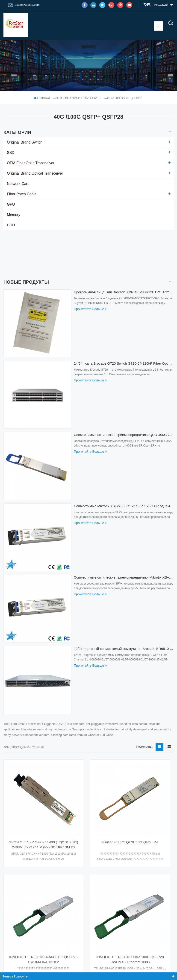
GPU (11, 204)
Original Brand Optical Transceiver (35, 173)
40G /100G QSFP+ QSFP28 (124, 98)
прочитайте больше (90, 263)
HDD (11, 225)
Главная (42, 98)
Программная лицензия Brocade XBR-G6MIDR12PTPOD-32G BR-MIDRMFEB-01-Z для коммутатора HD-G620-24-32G (124, 246)
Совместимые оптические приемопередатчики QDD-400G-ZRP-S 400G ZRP (124, 389)
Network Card (18, 184)
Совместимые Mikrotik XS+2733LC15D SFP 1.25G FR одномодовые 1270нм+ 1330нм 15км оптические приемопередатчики (124, 460)
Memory (14, 215)
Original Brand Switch (25, 142)
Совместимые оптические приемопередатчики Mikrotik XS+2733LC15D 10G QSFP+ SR (124, 531)
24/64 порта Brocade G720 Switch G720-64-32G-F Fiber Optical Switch (124, 317)
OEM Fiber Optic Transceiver (78, 98)
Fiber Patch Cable (22, 194)
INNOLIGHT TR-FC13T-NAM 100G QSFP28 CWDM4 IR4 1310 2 (43, 917)
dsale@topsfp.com (24, 5)
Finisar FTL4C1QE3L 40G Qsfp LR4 (130, 800)
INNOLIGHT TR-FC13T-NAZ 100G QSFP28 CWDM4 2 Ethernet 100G (130, 917)
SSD (11, 153)
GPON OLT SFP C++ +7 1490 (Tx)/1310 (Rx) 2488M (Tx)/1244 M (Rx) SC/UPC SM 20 (43, 802)
